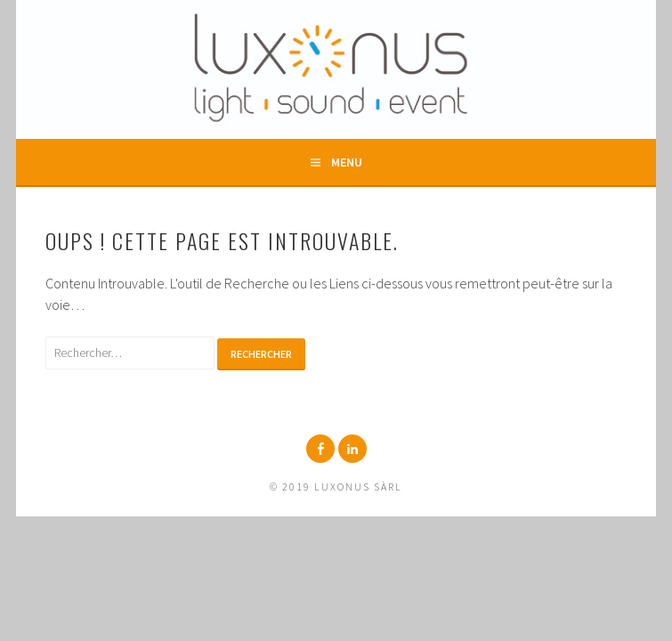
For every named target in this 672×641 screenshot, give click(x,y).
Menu (347, 162)
